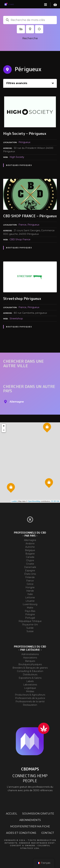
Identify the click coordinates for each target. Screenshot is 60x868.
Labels (30, 681)
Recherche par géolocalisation (39, 29)
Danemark (30, 567)
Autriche (30, 547)
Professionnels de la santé (30, 702)
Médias (30, 691)
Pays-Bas (30, 611)
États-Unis (30, 574)
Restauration (30, 705)
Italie (30, 594)
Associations (30, 658)
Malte (30, 608)
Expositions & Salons (30, 678)
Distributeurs (30, 675)
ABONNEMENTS (30, 820)
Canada (30, 557)
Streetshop (16, 319)
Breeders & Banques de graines (30, 668)
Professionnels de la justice (30, 698)
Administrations (30, 654)
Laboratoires (30, 685)
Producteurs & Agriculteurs (30, 695)
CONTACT (48, 833)
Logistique (30, 688)
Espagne (30, 571)
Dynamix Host (46, 843)
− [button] (4, 430)
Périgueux (24, 142)
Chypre (30, 560)
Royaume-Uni (30, 625)
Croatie (30, 564)
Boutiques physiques (19, 165)
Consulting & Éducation (30, 671)
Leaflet (14, 501)
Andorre (30, 544)
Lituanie (30, 601)
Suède (30, 628)
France (22, 225)
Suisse (30, 631)
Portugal (30, 618)
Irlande (30, 591)
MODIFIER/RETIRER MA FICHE (30, 826)
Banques (30, 661)
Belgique (30, 550)
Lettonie (30, 598)
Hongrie (30, 587)
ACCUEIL (12, 814)
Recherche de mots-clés (7, 20)
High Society (17, 157)
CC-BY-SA (55, 501)
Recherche (30, 38)
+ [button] (4, 426)
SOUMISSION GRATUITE (38, 814)
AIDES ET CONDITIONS (21, 833)
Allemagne (30, 540)
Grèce (30, 584)
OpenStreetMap (34, 501)
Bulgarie (30, 554)
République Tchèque (30, 621)
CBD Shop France (20, 239)
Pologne (30, 614)
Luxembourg (30, 604)
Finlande (30, 577)
